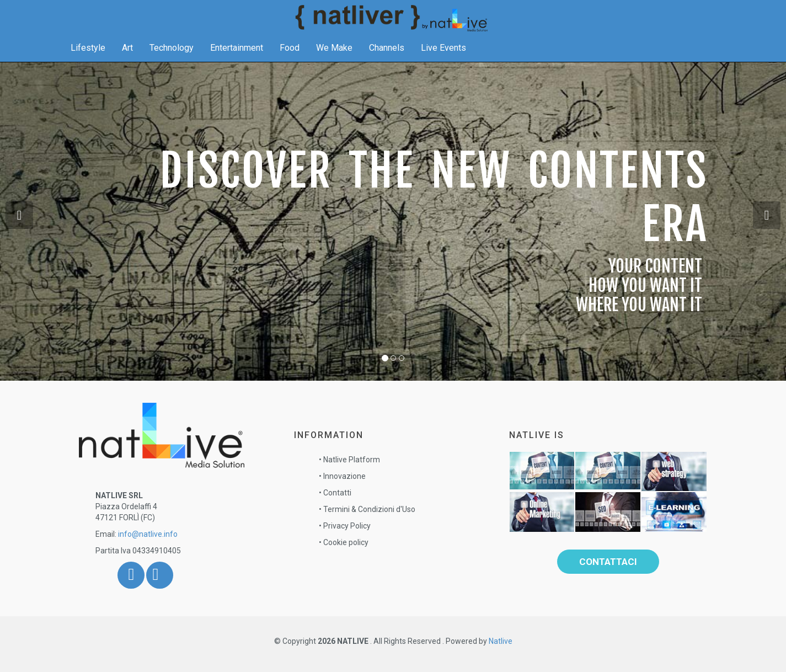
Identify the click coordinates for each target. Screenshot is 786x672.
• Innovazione (342, 476)
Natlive (501, 641)
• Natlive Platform (349, 460)
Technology (172, 59)
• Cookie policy (344, 542)
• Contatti (335, 493)
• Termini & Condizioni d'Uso (367, 509)
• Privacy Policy (345, 526)
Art (127, 59)
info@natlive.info (148, 534)
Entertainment (237, 59)
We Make (334, 59)
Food (290, 59)
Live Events (443, 59)
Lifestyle (88, 59)
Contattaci (608, 562)
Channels (387, 59)
